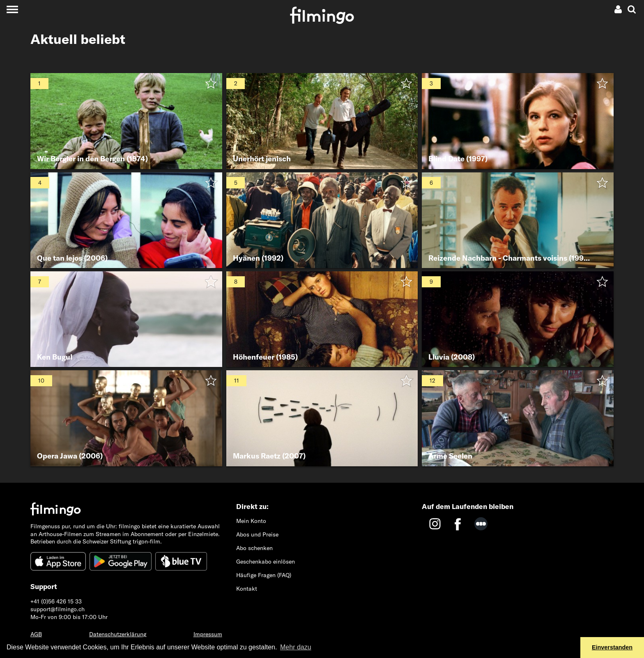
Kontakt (247, 589)
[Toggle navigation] (12, 9)
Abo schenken (254, 548)
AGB (36, 634)
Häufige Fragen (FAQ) (264, 575)
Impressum (208, 634)
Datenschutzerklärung (118, 634)
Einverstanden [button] (612, 647)
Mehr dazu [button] (296, 647)
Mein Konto (251, 521)
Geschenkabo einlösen (266, 562)
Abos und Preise (257, 534)
